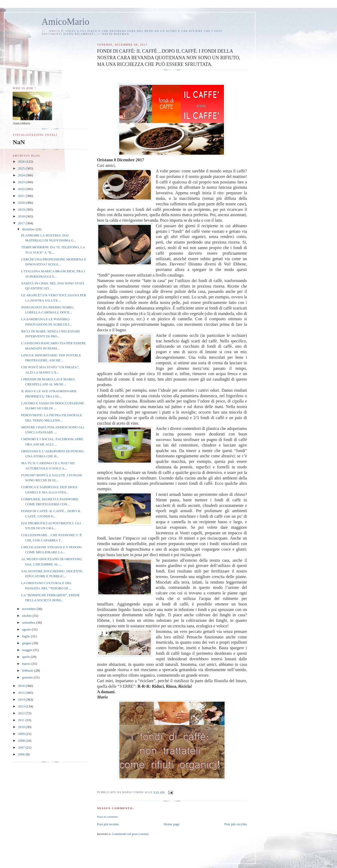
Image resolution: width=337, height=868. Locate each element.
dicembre (29, 229)
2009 (22, 734)
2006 (22, 754)
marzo (27, 664)
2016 (22, 686)
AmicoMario (65, 22)
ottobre (27, 616)
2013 (22, 706)
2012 (22, 713)
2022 (22, 189)
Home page (172, 824)
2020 (22, 203)
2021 (22, 196)
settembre (29, 622)
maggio (28, 650)
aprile (26, 657)
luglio (27, 636)
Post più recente (108, 824)
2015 (22, 693)
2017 (22, 223)
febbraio (28, 670)
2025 (22, 168)
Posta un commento (107, 817)
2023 (22, 182)
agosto (27, 629)
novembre (29, 609)
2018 (22, 216)
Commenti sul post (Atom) (130, 834)
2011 (22, 720)
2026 (22, 161)
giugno (27, 643)
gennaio (28, 677)
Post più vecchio (236, 824)
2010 (22, 727)
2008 (22, 741)
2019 (22, 209)
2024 (22, 175)
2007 (22, 747)
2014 (22, 699)
